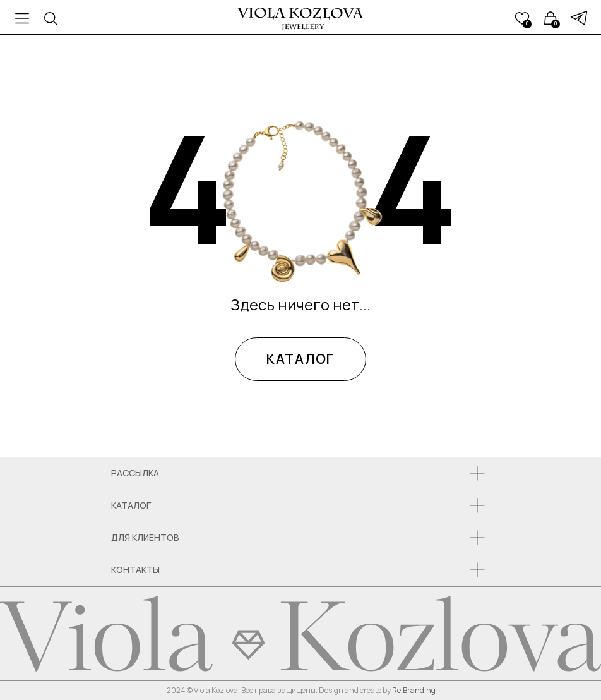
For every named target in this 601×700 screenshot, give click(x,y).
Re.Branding (414, 690)
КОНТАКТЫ (135, 570)
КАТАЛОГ (300, 359)
